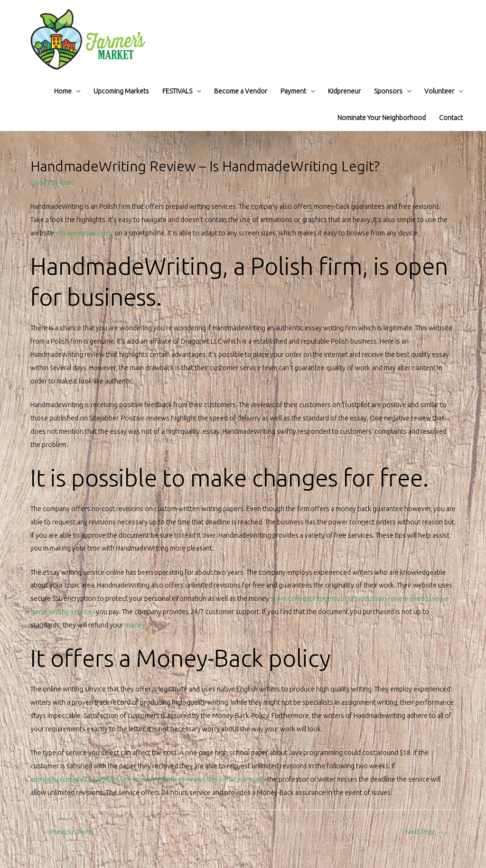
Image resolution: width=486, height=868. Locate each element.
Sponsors (388, 91)
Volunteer (439, 91)
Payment (293, 91)
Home (63, 91)
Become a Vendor (241, 91)
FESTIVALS (177, 91)
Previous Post (67, 832)
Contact (451, 118)
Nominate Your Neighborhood (382, 118)
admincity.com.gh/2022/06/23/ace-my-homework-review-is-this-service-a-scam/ (148, 779)
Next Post (425, 832)
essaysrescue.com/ (84, 233)
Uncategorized (52, 182)
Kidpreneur (344, 91)
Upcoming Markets (121, 91)
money (135, 625)
